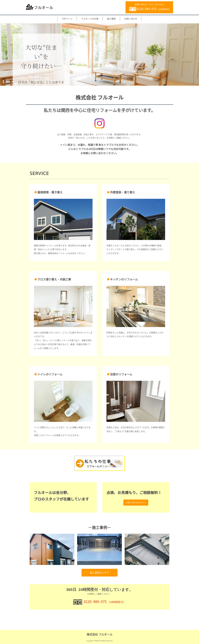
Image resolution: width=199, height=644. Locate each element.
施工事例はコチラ (99, 573)
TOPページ (67, 19)
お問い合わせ (131, 19)
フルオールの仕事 (90, 19)
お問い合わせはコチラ (136, 526)
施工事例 (111, 19)
